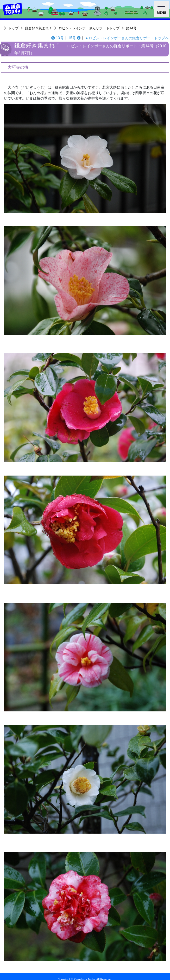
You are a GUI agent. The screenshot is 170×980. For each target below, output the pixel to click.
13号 (57, 38)
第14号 (131, 28)
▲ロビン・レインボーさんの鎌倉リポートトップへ (127, 38)
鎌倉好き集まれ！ (39, 28)
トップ (13, 28)
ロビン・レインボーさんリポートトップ (89, 28)
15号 (74, 38)
